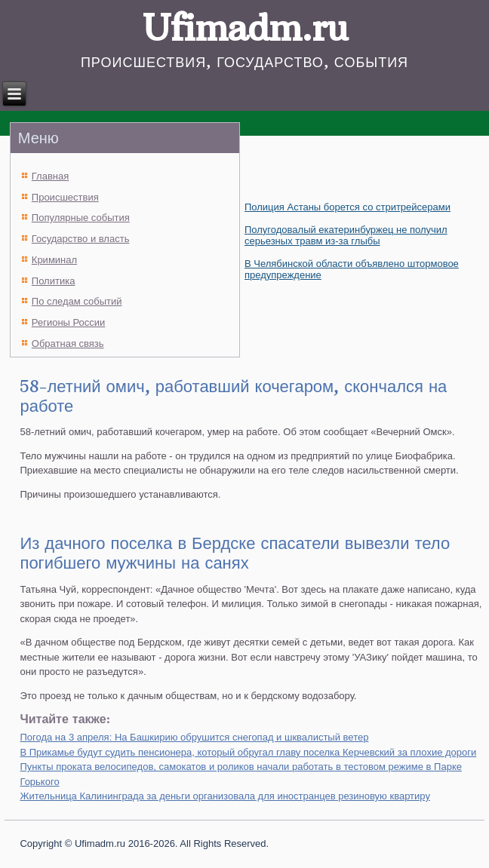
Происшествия (65, 197)
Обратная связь (68, 344)
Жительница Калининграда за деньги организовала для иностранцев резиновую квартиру (225, 796)
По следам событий (77, 301)
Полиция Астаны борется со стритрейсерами (348, 207)
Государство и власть (81, 239)
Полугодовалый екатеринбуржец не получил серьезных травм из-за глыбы (346, 235)
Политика (54, 281)
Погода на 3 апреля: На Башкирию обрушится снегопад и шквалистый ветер (194, 737)
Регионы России (69, 322)
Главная (50, 176)
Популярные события (81, 218)
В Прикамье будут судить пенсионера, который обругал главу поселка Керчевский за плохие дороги (248, 752)
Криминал (54, 260)
